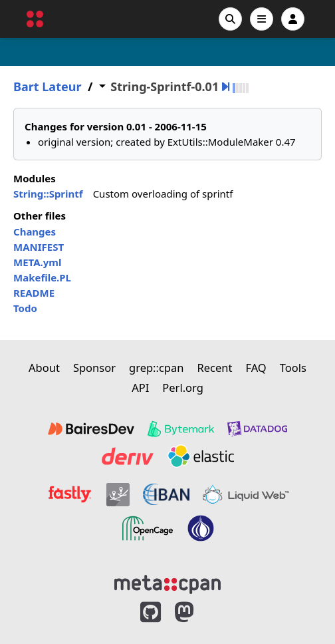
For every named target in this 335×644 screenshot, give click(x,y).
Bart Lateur (47, 87)
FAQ (256, 368)
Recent (214, 368)
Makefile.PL (42, 277)
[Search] (230, 19)
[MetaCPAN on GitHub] (151, 612)
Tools (293, 368)
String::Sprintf (48, 194)
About (44, 368)
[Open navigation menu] (262, 19)
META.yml (37, 262)
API (140, 388)
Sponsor (94, 368)
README (34, 293)
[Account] (293, 19)
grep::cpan (156, 368)
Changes (35, 232)
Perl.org (183, 388)
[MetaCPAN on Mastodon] (197, 612)
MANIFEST (39, 247)
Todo (25, 308)
